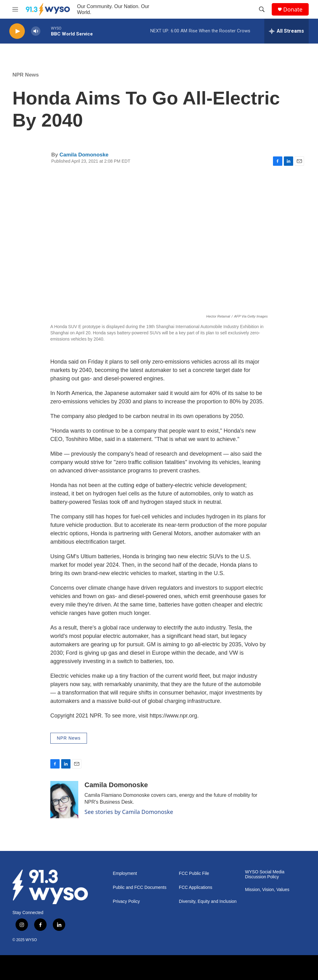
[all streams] (286, 31)
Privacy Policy (126, 901)
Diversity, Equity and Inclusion (208, 901)
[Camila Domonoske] (64, 800)
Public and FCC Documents (140, 887)
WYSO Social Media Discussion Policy (265, 874)
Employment (125, 873)
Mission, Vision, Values (267, 890)
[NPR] (90, 968)
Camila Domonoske (84, 155)
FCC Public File (194, 873)
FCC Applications (195, 887)
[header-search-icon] (262, 9)
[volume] (36, 31)
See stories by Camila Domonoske (129, 812)
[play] (17, 31)
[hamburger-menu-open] (15, 9)
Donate (293, 9)
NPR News (26, 75)
